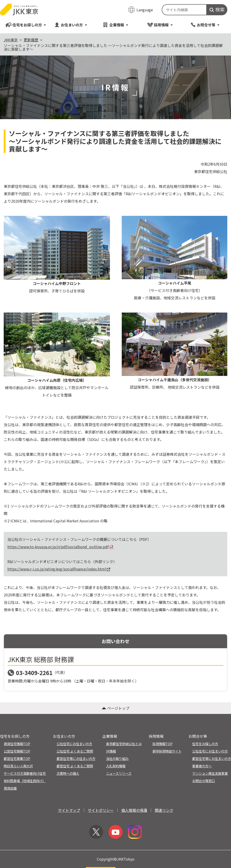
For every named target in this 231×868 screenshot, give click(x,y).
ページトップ (115, 708)
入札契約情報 (116, 766)
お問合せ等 (205, 25)
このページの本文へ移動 (115, 0)
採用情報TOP (163, 744)
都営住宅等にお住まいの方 (76, 758)
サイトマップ (69, 810)
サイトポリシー (101, 810)
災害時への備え (68, 773)
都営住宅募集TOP (17, 758)
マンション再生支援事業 (210, 773)
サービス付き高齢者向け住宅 (25, 773)
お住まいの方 (71, 25)
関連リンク (164, 810)
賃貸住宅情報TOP (17, 744)
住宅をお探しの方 (26, 25)
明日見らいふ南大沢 (18, 766)
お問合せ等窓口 (204, 781)
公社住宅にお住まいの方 (74, 744)
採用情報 (160, 25)
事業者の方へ (202, 766)
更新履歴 (31, 40)
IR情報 (111, 751)
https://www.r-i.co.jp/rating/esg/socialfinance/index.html (59, 569)
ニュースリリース (119, 773)
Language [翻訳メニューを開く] (145, 10)
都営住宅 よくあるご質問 (75, 766)
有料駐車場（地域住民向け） (25, 781)
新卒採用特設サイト (167, 751)
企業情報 (115, 25)
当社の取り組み (117, 758)
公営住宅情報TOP (17, 751)
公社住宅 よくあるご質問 (75, 751)
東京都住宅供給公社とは (124, 744)
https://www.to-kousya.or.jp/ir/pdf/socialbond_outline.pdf (61, 547)
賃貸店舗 (10, 788)
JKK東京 (11, 40)
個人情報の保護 (134, 810)
